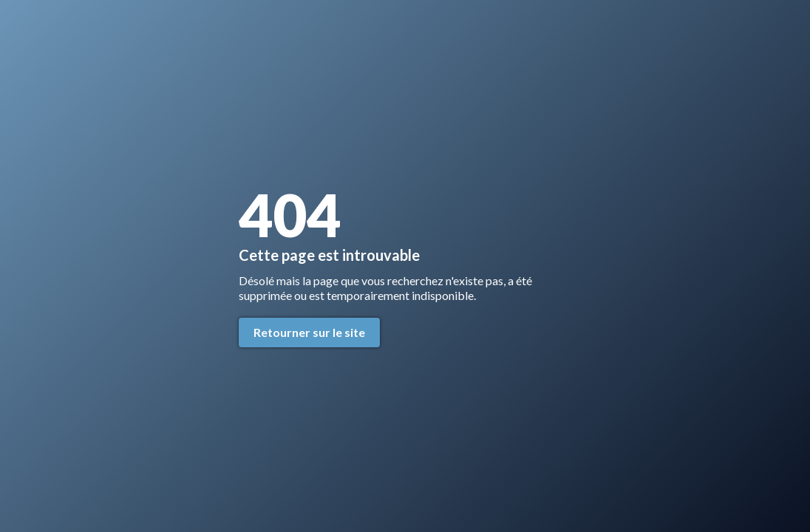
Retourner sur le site (309, 332)
